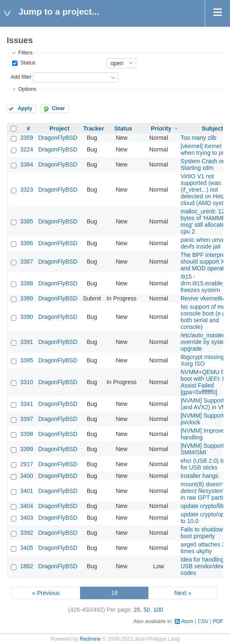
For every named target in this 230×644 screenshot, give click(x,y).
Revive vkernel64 (203, 298)
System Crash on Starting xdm (203, 164)
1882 (27, 566)
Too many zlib (199, 138)
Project (59, 128)
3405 (27, 548)
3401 (27, 491)
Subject (212, 128)
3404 (27, 506)
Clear (58, 108)
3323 (27, 190)
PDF (218, 621)
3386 (27, 243)
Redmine (90, 639)
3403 (27, 518)
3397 (27, 419)
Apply (25, 108)
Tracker (94, 128)
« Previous (46, 593)
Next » (183, 593)
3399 (27, 449)
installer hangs (199, 476)
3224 (27, 149)
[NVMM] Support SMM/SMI (202, 449)
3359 (27, 138)
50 (147, 610)
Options (27, 89)
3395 (27, 360)
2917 (27, 464)
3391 (27, 342)
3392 (27, 533)
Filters (25, 53)
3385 (27, 221)
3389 (27, 298)
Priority (161, 128)
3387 (27, 262)
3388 (27, 283)
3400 (27, 476)
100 (158, 610)
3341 (27, 404)
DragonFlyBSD (58, 138)
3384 (27, 164)
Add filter (21, 77)
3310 (27, 382)
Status (27, 63)
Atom (187, 621)
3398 (27, 434)
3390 (27, 317)
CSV (203, 621)
